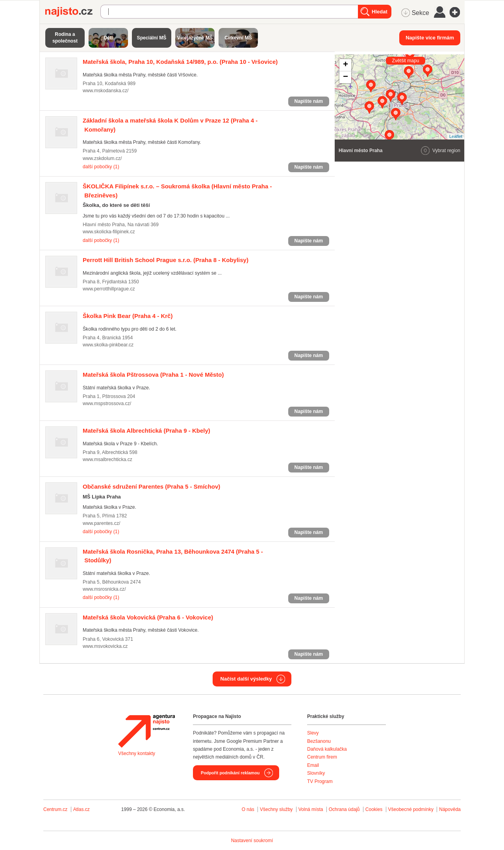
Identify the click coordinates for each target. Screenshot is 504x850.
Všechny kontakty (137, 753)
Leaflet (456, 136)
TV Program (320, 781)
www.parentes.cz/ (101, 523)
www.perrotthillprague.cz (109, 289)
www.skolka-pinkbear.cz (108, 345)
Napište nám (309, 101)
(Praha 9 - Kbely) (146, 431)
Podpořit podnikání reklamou (230, 773)
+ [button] (346, 65)
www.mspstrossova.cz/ (107, 404)
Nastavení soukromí (252, 841)
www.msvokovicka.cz (105, 646)
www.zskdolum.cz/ (102, 158)
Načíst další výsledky (246, 679)
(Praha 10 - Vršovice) (180, 62)
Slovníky (316, 773)
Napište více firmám (430, 38)
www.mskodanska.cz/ (106, 91)
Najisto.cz (73, 12)
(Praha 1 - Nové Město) (153, 375)
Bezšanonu (319, 741)
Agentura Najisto (146, 731)
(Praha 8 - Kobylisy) (166, 260)
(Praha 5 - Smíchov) (151, 486)
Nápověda (450, 809)
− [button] (346, 77)
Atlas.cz (82, 809)
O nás (248, 809)
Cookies (374, 809)
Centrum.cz (55, 809)
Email (313, 765)
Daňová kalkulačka (327, 749)
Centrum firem (322, 757)
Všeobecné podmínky (411, 809)
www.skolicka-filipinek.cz (109, 232)
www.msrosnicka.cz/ (104, 589)
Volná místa (311, 809)
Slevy (313, 733)
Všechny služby (277, 809)
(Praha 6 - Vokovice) (148, 617)
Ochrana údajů (344, 809)
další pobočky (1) (101, 167)
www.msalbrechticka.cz (107, 459)
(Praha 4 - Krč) (128, 316)
